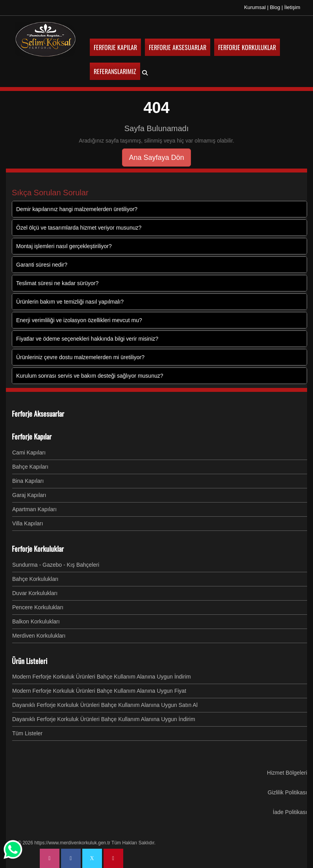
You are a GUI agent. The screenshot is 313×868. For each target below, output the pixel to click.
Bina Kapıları (28, 480)
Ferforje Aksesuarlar (38, 413)
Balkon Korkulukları (36, 621)
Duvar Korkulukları (35, 593)
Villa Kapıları (28, 523)
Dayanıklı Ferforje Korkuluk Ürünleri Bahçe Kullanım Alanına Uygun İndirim (104, 719)
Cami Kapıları (29, 452)
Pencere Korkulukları (38, 607)
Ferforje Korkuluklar (38, 548)
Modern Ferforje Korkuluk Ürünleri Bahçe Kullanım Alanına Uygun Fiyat (99, 690)
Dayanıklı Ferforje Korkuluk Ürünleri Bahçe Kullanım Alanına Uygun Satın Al (105, 705)
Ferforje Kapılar (32, 436)
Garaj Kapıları (29, 495)
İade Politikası (290, 812)
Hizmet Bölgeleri (287, 772)
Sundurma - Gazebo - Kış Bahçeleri (56, 564)
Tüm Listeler (27, 733)
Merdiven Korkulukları (39, 635)
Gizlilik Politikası (287, 792)
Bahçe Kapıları (30, 466)
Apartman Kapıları (34, 509)
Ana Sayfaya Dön (156, 157)
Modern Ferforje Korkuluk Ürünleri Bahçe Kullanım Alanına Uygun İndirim (102, 676)
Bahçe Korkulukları (35, 579)
